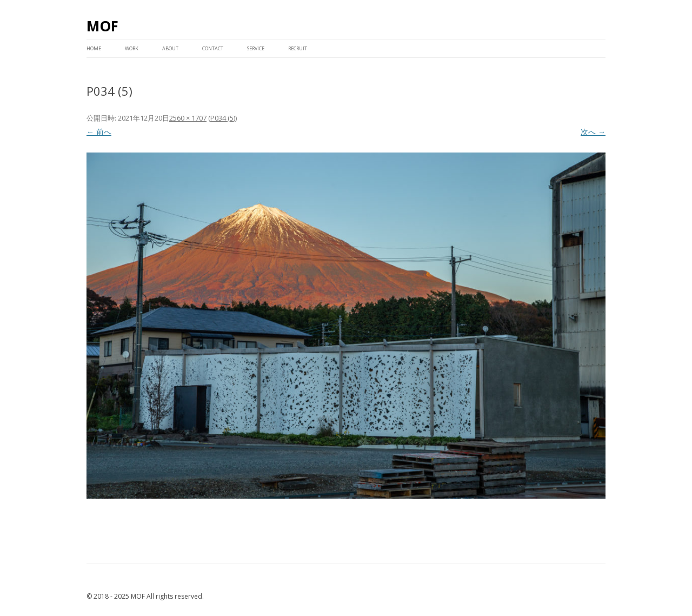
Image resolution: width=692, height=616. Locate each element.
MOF (102, 26)
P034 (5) (223, 118)
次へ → (593, 132)
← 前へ (99, 132)
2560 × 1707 (188, 118)
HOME (94, 48)
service (256, 48)
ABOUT (170, 48)
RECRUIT (298, 48)
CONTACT (213, 48)
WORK (132, 48)
